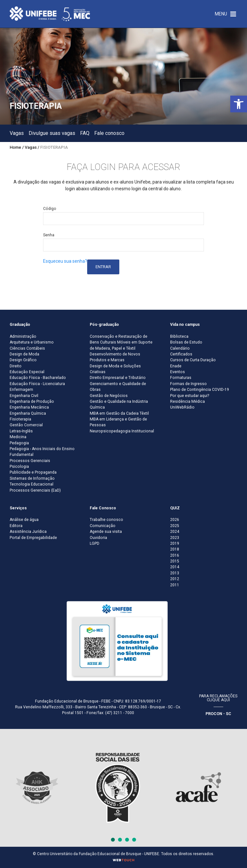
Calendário (180, 348)
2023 (175, 538)
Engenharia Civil (24, 396)
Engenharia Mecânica (29, 407)
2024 (175, 532)
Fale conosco (109, 133)
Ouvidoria (98, 538)
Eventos (178, 372)
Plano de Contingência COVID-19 (200, 390)
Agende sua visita (106, 532)
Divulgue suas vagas (52, 133)
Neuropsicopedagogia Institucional (122, 431)
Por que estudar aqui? (190, 396)
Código (50, 209)
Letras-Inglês (21, 431)
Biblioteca (179, 336)
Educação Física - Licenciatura (37, 384)
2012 (175, 579)
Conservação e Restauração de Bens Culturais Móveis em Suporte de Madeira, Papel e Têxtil (121, 342)
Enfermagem (21, 390)
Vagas (17, 133)
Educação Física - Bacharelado (38, 378)
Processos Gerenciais (30, 461)
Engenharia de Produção (32, 401)
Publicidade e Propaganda (33, 472)
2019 (175, 543)
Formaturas (181, 378)
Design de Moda (24, 354)
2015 (175, 561)
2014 (175, 567)
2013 (175, 573)
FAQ (85, 133)
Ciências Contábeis (27, 348)
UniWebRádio (182, 407)
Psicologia (19, 467)
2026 (175, 520)
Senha (49, 235)
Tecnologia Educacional (32, 484)
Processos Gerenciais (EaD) (35, 490)
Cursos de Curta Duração (193, 360)
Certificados (181, 354)
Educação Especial (27, 372)
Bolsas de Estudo (186, 342)
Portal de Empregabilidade (33, 538)
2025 (175, 526)
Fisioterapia (20, 419)
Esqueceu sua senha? (65, 261)
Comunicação (103, 526)
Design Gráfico (23, 360)
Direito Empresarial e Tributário (118, 378)
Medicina (18, 437)
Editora (16, 526)
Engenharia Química (28, 413)
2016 (175, 555)
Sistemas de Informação (32, 478)
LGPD (95, 543)
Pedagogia (19, 443)
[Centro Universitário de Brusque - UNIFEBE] (50, 14)
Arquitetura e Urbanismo (32, 342)
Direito (16, 366)
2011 (175, 585)
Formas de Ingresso (188, 384)
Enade (176, 366)
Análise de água (24, 520)
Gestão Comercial (26, 425)
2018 (175, 549)
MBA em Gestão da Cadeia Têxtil (119, 413)
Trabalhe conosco (106, 520)
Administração (23, 336)
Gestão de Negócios (109, 396)
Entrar (103, 267)
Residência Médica (188, 401)
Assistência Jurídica (28, 532)
